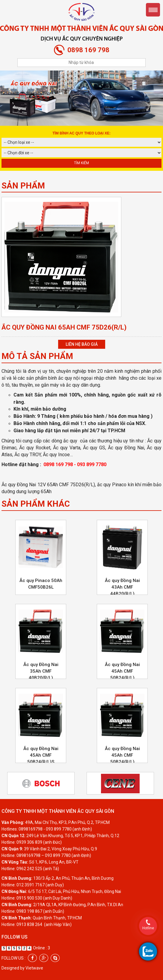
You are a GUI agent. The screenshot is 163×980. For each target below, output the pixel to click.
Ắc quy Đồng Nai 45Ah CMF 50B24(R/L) (122, 671)
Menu (153, 10)
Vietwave (34, 968)
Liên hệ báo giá (82, 344)
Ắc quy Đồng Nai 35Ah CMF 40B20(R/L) (41, 671)
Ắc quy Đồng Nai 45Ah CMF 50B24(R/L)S (41, 755)
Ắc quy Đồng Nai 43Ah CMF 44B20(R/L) (122, 587)
